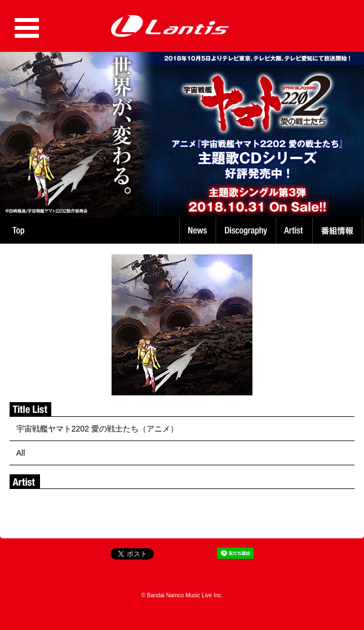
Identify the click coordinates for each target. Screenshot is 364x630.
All (21, 453)
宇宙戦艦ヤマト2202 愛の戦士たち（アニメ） (97, 429)
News (197, 231)
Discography (247, 231)
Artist (296, 231)
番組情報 (339, 231)
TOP (18, 231)
